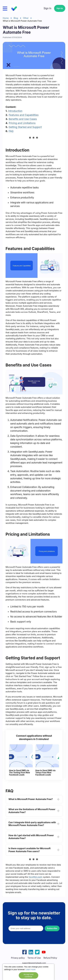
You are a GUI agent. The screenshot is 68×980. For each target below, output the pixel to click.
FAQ (11, 131)
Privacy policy (18, 958)
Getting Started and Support (25, 127)
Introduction (15, 111)
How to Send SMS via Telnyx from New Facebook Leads (45, 773)
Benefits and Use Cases (23, 119)
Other (26, 18)
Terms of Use (34, 958)
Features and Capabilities (24, 115)
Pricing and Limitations (22, 123)
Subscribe (52, 928)
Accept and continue (28, 975)
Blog (16, 18)
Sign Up (60, 8)
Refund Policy (50, 958)
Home (6, 18)
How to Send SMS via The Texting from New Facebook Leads (19, 773)
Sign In (47, 8)
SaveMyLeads (35, 877)
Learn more (31, 969)
